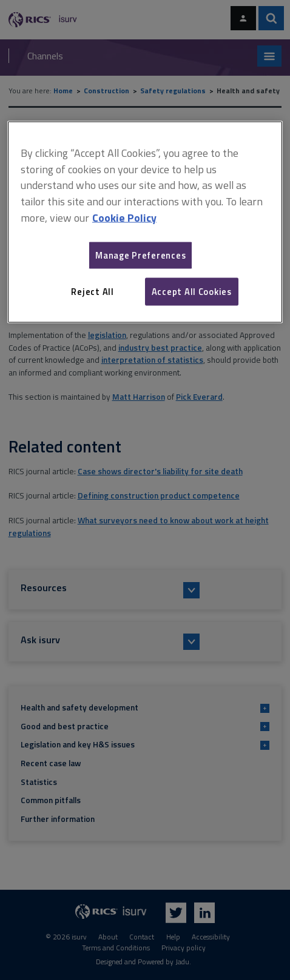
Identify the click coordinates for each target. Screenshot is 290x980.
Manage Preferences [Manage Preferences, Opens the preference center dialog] (140, 255)
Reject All (92, 291)
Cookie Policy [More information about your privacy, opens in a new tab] (124, 218)
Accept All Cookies (192, 291)
